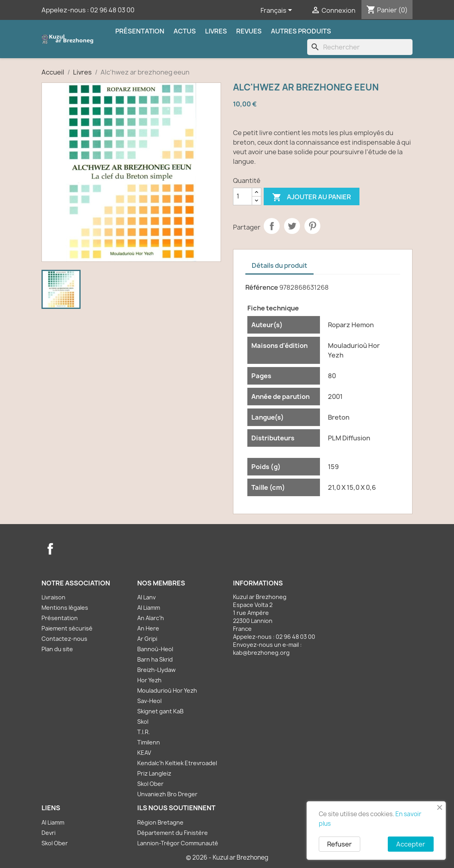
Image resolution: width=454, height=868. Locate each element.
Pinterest (312, 226)
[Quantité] (243, 196)
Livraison (53, 597)
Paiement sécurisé (67, 628)
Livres (216, 31)
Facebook (50, 549)
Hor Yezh (149, 680)
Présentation (140, 31)
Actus (185, 31)
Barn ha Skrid (155, 659)
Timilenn (149, 742)
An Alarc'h (151, 618)
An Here (148, 628)
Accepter (411, 844)
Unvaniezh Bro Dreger (167, 794)
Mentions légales (65, 608)
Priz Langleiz (154, 773)
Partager (272, 226)
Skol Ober (150, 784)
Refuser (340, 844)
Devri (48, 833)
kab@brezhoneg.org (261, 653)
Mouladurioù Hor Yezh (167, 690)
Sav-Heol (149, 701)
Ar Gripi (147, 639)
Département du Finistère (173, 833)
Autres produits (301, 31)
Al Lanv (146, 597)
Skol (143, 722)
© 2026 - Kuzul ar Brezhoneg (227, 857)
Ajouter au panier (312, 197)
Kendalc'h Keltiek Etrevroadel (177, 763)
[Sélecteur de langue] (278, 11)
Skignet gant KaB (160, 711)
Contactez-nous (64, 639)
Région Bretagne (160, 822)
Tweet (292, 226)
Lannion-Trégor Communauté (178, 843)
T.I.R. (144, 732)
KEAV (144, 753)
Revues (249, 31)
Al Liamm (149, 608)
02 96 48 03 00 (112, 10)
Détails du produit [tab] (279, 265)
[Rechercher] (360, 47)
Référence (262, 287)
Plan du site (57, 649)
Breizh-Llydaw (156, 670)
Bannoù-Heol (155, 649)
